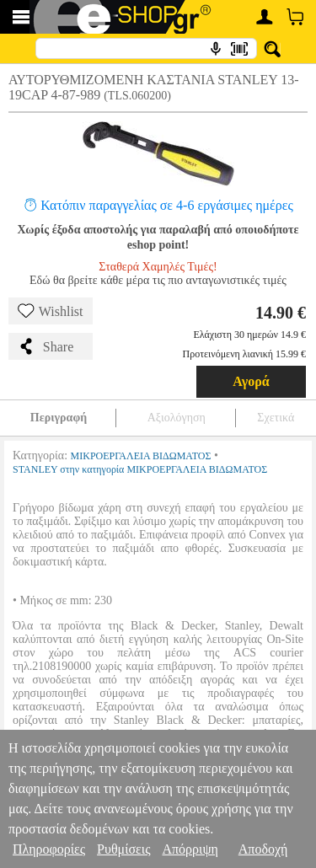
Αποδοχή (263, 849)
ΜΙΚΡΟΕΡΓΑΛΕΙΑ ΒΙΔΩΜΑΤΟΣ (141, 456)
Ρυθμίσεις (123, 849)
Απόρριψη (190, 849)
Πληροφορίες (49, 849)
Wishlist (51, 311)
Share (46, 346)
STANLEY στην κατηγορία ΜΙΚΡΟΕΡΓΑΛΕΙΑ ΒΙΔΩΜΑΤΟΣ (140, 469)
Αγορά (251, 381)
